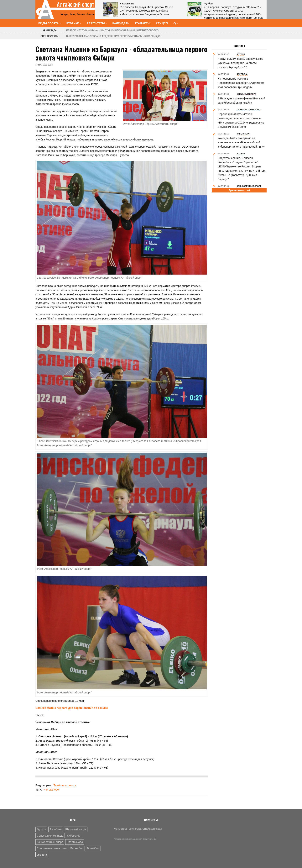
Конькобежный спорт (50, 842)
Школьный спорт (76, 829)
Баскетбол (77, 848)
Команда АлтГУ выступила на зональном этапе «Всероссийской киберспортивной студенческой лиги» (241, 142)
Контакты (143, 23)
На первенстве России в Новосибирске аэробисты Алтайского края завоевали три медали (241, 83)
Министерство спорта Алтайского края (138, 829)
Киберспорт (74, 836)
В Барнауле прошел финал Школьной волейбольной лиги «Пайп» (241, 101)
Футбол (41, 829)
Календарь (121, 23)
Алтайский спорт (76, 4)
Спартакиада (75, 842)
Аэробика (56, 829)
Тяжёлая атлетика (65, 785)
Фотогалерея (52, 790)
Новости (239, 46)
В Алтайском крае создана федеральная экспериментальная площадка (113, 36)
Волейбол (93, 848)
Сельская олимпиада (50, 836)
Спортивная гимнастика (52, 848)
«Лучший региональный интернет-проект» (113, 30)
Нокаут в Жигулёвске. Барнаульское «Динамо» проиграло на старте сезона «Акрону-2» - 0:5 (240, 63)
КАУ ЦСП (162, 23)
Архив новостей (239, 190)
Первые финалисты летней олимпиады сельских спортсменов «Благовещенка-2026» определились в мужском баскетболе (241, 120)
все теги (42, 855)
